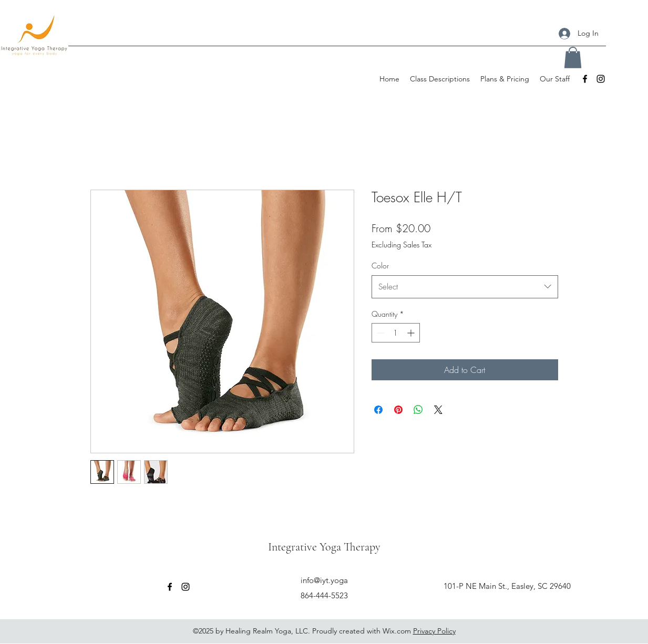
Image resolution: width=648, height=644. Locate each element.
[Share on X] (438, 410)
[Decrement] (380, 333)
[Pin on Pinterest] (398, 410)
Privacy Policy (434, 631)
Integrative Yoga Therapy (324, 547)
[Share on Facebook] (378, 410)
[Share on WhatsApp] (418, 410)
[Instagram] (601, 79)
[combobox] (465, 287)
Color (380, 266)
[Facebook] (585, 79)
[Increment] (412, 333)
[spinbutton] (396, 333)
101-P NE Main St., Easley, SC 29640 (507, 586)
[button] (573, 58)
